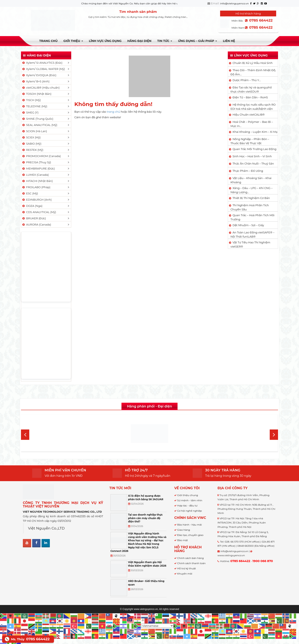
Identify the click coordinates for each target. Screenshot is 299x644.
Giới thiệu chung (187, 495)
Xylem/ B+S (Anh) (36, 81)
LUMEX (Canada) (35, 175)
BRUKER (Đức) (34, 218)
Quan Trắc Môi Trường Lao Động (254, 149)
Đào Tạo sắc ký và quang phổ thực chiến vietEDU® (251, 89)
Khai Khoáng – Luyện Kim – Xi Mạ (255, 132)
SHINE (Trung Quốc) (38, 119)
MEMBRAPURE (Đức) (38, 168)
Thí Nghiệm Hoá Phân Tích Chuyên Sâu (250, 207)
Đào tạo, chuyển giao (190, 535)
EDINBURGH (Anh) (37, 200)
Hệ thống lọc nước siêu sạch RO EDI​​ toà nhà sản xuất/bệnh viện (253, 107)
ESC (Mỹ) (30, 193)
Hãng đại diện (139, 41)
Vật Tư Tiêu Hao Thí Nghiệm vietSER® (250, 244)
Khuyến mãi (185, 574)
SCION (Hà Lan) (34, 131)
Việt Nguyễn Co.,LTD (46, 528)
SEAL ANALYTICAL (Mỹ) (40, 125)
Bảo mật (182, 540)
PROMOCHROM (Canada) (41, 156)
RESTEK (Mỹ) (33, 150)
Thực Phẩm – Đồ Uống (248, 171)
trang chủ (113, 112)
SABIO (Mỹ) (32, 144)
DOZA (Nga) (32, 206)
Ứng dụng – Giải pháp (197, 41)
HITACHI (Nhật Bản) (37, 181)
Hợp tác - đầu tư (187, 506)
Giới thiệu (73, 41)
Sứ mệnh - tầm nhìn (190, 500)
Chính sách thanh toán (191, 563)
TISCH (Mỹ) (31, 100)
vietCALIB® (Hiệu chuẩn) (41, 88)
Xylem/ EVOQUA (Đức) (39, 75)
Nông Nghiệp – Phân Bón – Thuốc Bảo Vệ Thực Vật (250, 141)
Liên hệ (229, 41)
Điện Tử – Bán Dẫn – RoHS (250, 97)
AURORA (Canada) (36, 224)
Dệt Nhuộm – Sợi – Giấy (248, 225)
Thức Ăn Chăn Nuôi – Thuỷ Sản (253, 163)
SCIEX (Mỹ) (31, 137)
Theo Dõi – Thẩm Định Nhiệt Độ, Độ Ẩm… (253, 72)
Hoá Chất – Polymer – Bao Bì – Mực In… (252, 124)
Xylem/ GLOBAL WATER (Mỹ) (43, 69)
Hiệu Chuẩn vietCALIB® (249, 115)
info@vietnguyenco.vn (234, 3)
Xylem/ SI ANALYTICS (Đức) (42, 63)
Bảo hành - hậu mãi (189, 525)
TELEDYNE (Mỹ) (34, 106)
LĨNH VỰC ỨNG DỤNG (105, 41)
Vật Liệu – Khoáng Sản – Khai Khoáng (251, 180)
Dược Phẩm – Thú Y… (247, 80)
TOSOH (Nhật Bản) (37, 94)
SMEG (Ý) (30, 112)
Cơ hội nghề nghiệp (189, 511)
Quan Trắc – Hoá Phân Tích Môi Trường (252, 217)
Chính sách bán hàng (190, 558)
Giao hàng (184, 530)
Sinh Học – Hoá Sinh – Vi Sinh (252, 156)
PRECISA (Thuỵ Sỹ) (36, 162)
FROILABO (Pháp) (36, 187)
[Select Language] (157, 626)
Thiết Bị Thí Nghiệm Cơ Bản (251, 198)
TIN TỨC (165, 41)
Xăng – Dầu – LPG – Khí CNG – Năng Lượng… (251, 190)
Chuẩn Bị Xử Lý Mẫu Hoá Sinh (253, 63)
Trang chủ (48, 41)
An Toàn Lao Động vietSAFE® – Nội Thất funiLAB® (252, 234)
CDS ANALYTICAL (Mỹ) (39, 212)
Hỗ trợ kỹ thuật (186, 568)
